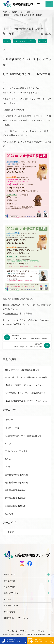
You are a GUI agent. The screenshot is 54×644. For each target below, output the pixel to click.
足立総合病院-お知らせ (15, 498)
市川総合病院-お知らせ (15, 490)
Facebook (44, 320)
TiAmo (8, 459)
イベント (9, 467)
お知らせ (42, 41)
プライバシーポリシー (18, 631)
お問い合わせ (9, 612)
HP (16, 299)
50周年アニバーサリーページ (16, 618)
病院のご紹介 (9, 574)
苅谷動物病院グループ (22, 4)
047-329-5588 (11, 313)
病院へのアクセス (11, 593)
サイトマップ (38, 631)
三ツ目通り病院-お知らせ (16, 475)
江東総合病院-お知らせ (15, 506)
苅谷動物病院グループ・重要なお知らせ (23, 436)
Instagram (7, 324)
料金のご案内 (9, 587)
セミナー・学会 (12, 428)
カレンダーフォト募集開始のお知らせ (22, 370)
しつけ (7, 41)
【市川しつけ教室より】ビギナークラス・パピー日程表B (28, 385)
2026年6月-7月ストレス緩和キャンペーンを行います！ (28, 377)
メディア (9, 420)
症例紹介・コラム (11, 605)
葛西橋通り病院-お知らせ (16, 483)
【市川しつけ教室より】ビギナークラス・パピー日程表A (28, 401)
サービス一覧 (9, 581)
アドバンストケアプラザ (24, 41)
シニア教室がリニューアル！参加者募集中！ (25, 393)
